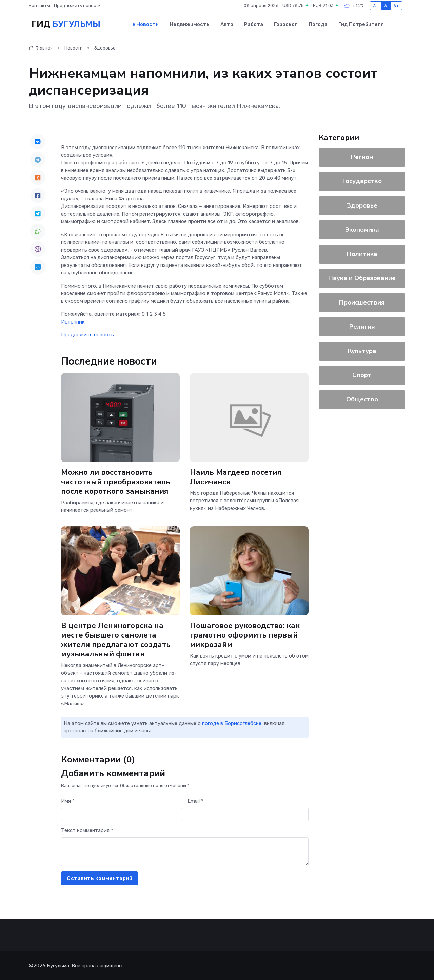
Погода (318, 24)
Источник (73, 321)
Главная (41, 47)
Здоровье (105, 47)
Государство (362, 180)
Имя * (68, 800)
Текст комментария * (87, 830)
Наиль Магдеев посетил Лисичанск (236, 476)
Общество (362, 398)
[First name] (122, 814)
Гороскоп (286, 24)
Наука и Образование (362, 277)
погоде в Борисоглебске (232, 723)
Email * (195, 800)
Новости (147, 24)
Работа (254, 24)
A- (376, 6)
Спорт (362, 374)
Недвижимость (190, 24)
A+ (396, 6)
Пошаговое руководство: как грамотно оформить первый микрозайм (245, 634)
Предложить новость (77, 6)
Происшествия (362, 301)
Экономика (362, 229)
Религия (362, 326)
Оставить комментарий (100, 878)
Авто (227, 24)
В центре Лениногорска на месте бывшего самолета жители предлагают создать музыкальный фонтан (116, 639)
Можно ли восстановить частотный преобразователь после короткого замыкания (116, 481)
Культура (362, 350)
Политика (362, 253)
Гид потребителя (361, 24)
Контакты (39, 6)
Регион (362, 156)
